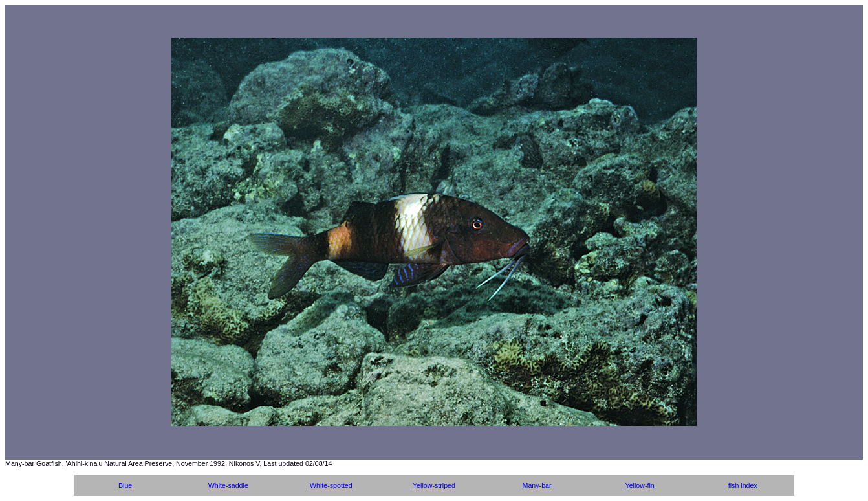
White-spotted (331, 485)
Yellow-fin (640, 485)
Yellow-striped (434, 485)
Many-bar (537, 485)
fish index (743, 485)
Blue (125, 485)
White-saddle (228, 485)
